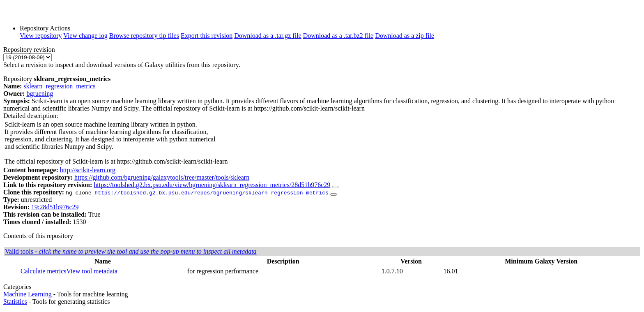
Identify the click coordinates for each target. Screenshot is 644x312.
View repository (41, 36)
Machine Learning (28, 294)
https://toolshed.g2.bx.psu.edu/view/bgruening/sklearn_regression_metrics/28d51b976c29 (212, 185)
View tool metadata (92, 271)
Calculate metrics (44, 271)
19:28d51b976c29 (55, 207)
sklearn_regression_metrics (59, 86)
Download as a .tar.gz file (268, 36)
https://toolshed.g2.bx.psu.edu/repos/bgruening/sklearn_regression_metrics (211, 192)
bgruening (40, 94)
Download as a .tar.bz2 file (338, 36)
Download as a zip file (405, 36)
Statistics (15, 302)
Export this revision (207, 36)
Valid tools (131, 251)
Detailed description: (31, 116)
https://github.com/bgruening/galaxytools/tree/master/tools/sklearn (162, 177)
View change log (85, 36)
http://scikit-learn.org (88, 170)
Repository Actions (45, 28)
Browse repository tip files (144, 36)
